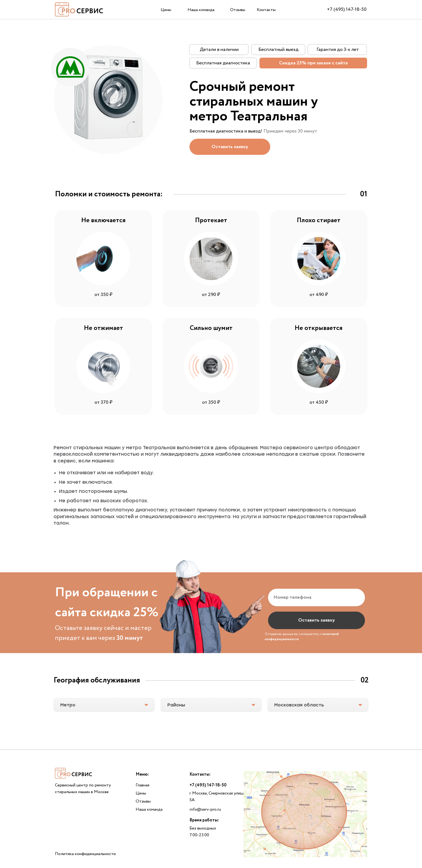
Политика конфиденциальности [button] (85, 854)
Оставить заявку (316, 620)
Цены (166, 10)
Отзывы (238, 10)
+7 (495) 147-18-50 (347, 9)
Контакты (266, 10)
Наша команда (201, 10)
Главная (143, 785)
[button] (230, 147)
